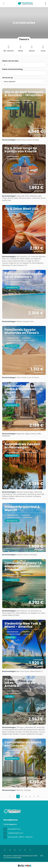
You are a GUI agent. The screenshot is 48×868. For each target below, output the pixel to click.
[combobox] (24, 73)
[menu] (46, 3)
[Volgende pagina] (34, 796)
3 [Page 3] (26, 797)
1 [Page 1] (18, 797)
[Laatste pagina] (38, 796)
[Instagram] (15, 850)
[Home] (5, 850)
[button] (24, 82)
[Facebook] (10, 850)
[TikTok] (20, 850)
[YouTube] (25, 850)
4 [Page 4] (30, 797)
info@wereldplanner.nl (16, 833)
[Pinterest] (30, 850)
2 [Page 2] (22, 797)
